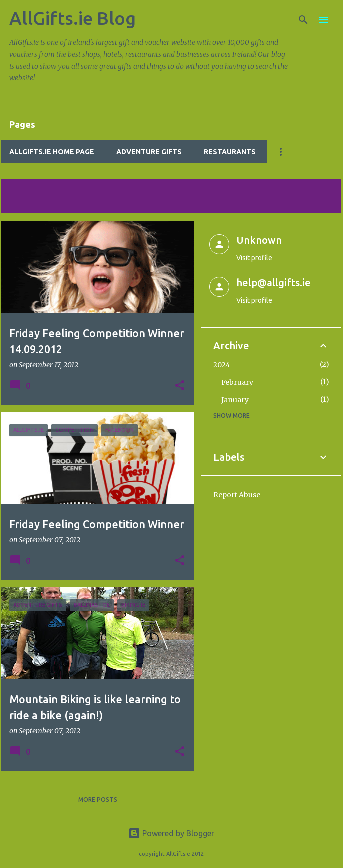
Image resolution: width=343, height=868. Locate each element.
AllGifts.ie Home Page (52, 152)
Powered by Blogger (171, 833)
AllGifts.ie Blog (73, 18)
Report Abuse (237, 495)
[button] (180, 386)
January (235, 400)
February (237, 382)
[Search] (303, 20)
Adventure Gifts (149, 152)
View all (22, 204)
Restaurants (230, 152)
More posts (98, 800)
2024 (222, 365)
